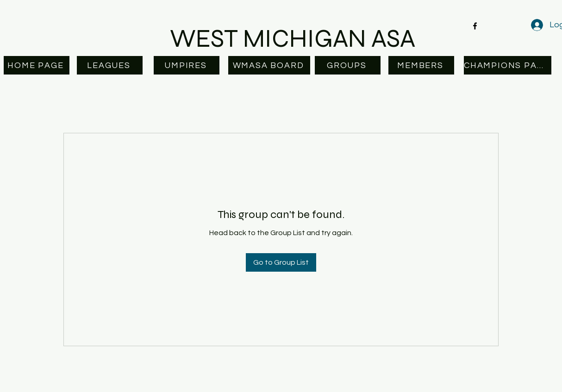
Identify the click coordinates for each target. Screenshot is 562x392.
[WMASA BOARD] (269, 65)
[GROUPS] (348, 65)
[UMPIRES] (187, 65)
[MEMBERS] (421, 65)
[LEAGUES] (110, 65)
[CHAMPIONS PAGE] (508, 65)
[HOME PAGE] (37, 65)
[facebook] (475, 26)
